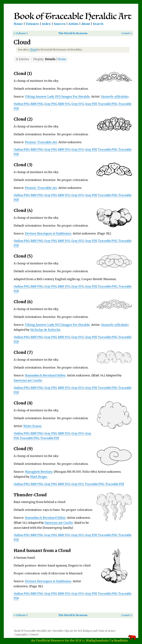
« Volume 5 (21, 33)
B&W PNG (37, 104)
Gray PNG (51, 104)
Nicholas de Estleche (45, 330)
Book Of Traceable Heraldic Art (33, 631)
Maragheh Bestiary (39, 472)
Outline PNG (22, 104)
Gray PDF (91, 104)
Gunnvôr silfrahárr (115, 96)
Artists (73, 24)
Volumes (32, 24)
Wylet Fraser (32, 426)
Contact (34, 635)
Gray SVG (77, 104)
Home (18, 24)
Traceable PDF (50, 438)
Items (62, 59)
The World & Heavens (73, 33)
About (86, 24)
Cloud (33, 50)
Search (98, 24)
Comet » (127, 33)
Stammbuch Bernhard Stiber (45, 375)
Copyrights (21, 635)
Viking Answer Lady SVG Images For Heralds (57, 96)
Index (46, 24)
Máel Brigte (39, 477)
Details (50, 59)
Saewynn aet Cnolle (28, 380)
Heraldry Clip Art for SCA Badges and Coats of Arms (84, 631)
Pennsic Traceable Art (41, 142)
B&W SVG (64, 104)
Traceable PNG (108, 104)
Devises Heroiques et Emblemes (48, 233)
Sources (60, 24)
